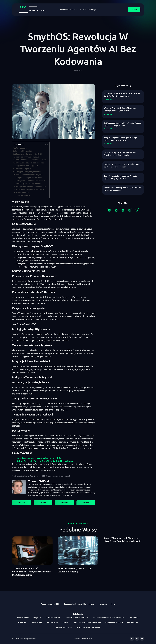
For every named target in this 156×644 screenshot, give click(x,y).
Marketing (103, 604)
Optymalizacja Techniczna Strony (87, 622)
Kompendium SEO (69, 10)
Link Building (134, 618)
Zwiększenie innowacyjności (26, 166)
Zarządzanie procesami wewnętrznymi (32, 186)
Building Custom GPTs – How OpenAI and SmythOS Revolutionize (45, 461)
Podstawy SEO (133, 622)
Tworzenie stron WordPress (88, 627)
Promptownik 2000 (64, 627)
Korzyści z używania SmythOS (27, 157)
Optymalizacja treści (114, 622)
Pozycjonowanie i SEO (38, 476)
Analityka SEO (23, 618)
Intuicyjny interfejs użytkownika (28, 172)
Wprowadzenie (21, 148)
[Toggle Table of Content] (45, 145)
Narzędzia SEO (53, 622)
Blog (83, 10)
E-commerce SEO (54, 618)
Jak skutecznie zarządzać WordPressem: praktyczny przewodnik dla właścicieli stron (32, 572)
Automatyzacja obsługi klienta (28, 184)
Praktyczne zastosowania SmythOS (31, 181)
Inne (113, 604)
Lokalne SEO (22, 622)
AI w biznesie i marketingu (21, 476)
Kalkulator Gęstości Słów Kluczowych (109, 618)
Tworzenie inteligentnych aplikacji (30, 189)
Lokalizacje (78, 614)
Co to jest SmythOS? (24, 151)
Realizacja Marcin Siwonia (83, 639)
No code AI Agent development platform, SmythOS (39, 458)
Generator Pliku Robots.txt (77, 618)
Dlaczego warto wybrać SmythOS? (29, 154)
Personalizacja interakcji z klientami (30, 163)
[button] (22, 503)
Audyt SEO (38, 618)
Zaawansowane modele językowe (30, 175)
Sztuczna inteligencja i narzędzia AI (58, 476)
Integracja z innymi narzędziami (29, 178)
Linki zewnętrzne (23, 195)
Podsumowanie (22, 192)
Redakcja (92, 10)
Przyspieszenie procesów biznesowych (31, 160)
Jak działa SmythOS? (24, 169)
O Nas (66, 622)
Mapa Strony (37, 622)
